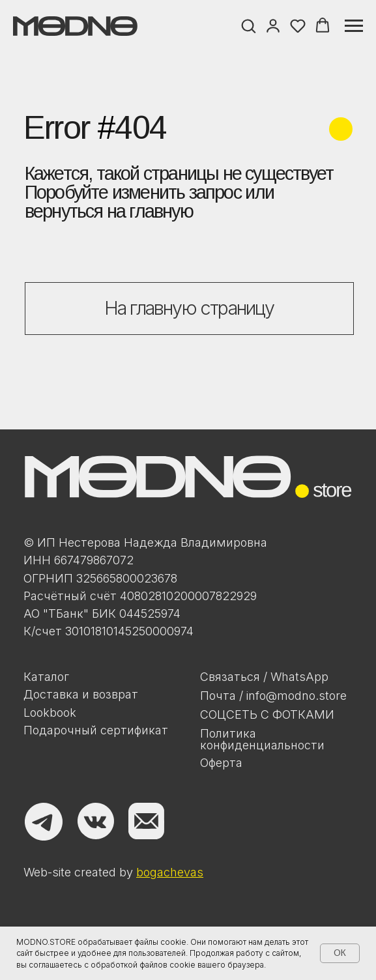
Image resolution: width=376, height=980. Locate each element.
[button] (248, 25)
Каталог (46, 677)
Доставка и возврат (81, 694)
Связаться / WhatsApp (264, 677)
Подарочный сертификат (96, 730)
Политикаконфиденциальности (262, 739)
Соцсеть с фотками (267, 714)
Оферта (221, 763)
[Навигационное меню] (354, 26)
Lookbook (50, 713)
